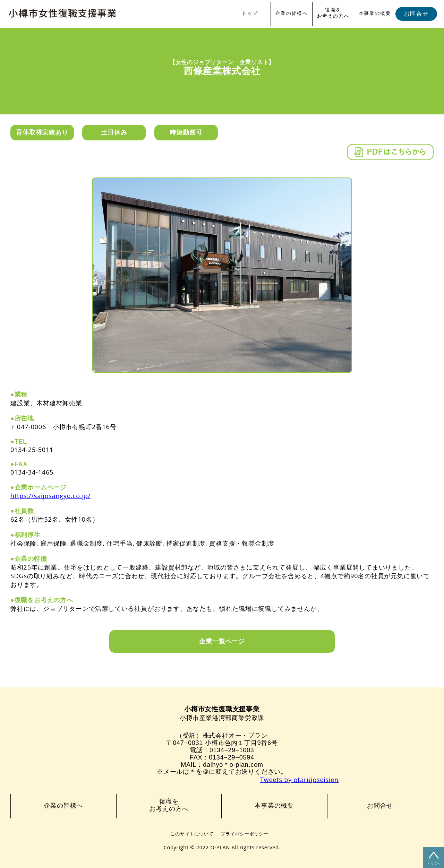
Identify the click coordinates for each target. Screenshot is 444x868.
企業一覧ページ (222, 641)
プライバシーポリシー (245, 834)
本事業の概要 (375, 13)
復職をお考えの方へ (333, 13)
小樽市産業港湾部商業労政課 (222, 714)
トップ (250, 13)
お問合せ (416, 14)
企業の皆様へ (292, 13)
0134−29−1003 (232, 750)
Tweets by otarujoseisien (299, 780)
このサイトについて (192, 834)
